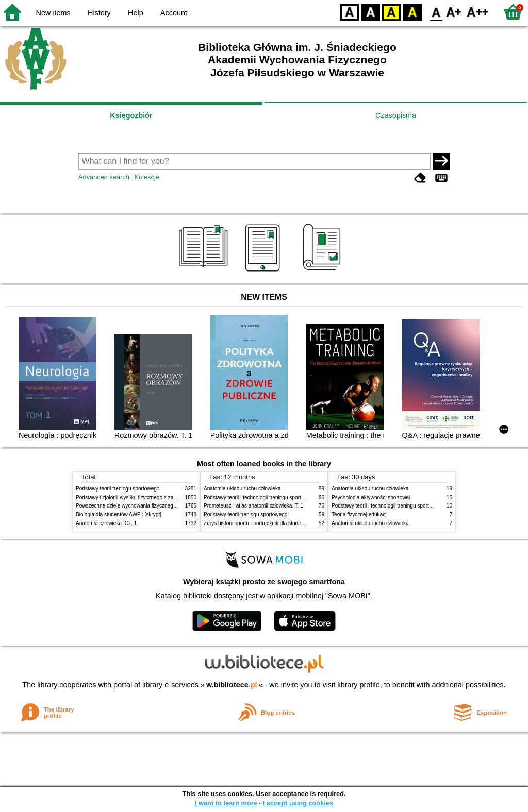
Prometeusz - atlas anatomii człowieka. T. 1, (254, 506)
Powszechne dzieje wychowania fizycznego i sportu (135, 506)
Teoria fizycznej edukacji (360, 514)
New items (53, 13)
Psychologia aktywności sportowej (371, 497)
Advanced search (104, 177)
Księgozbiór (131, 115)
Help (136, 13)
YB (391, 12)
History (99, 13)
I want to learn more (226, 803)
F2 (478, 12)
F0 (436, 12)
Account (174, 13)
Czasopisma (396, 115)
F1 (454, 12)
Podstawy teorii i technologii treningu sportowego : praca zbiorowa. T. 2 (285, 497)
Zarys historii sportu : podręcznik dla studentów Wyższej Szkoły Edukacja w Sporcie (300, 523)
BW (371, 12)
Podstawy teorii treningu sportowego (118, 489)
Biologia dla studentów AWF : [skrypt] (119, 514)
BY (412, 12)
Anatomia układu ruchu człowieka (242, 489)
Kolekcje (146, 177)
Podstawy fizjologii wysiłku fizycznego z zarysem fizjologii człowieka (154, 497)
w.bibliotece (232, 685)
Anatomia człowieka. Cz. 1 (106, 523)
